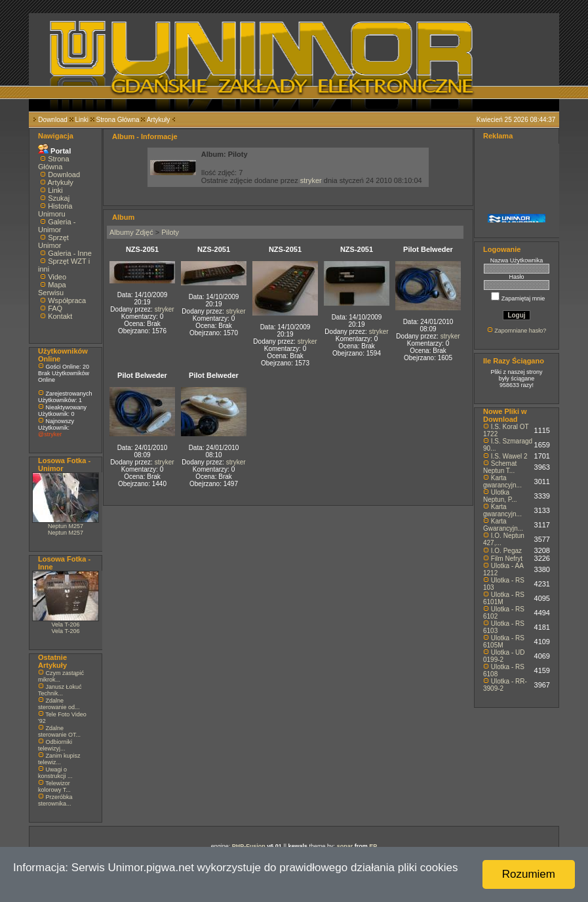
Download (52, 120)
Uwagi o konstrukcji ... (55, 773)
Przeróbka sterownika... (55, 800)
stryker (311, 180)
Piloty (170, 232)
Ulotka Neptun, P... (500, 496)
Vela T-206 (66, 625)
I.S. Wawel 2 (509, 456)
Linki (82, 120)
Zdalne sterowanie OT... (59, 731)
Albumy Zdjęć (131, 232)
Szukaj (59, 198)
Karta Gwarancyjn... (503, 525)
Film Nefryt (507, 559)
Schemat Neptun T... (500, 467)
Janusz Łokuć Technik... (60, 690)
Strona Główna (118, 120)
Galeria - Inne (70, 253)
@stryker (50, 434)
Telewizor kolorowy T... (54, 787)
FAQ (55, 308)
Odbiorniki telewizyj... (55, 745)
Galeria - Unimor (57, 226)
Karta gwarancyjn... (502, 482)
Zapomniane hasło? (520, 331)
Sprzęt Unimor (53, 241)
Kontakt (60, 316)
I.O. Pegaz (506, 551)
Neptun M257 (66, 526)
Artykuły (159, 120)
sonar (345, 846)
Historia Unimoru (55, 210)
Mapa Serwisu (52, 289)
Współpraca (67, 300)
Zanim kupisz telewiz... (59, 759)
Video (57, 277)
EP (373, 846)
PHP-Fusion (249, 846)
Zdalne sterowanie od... (59, 704)
